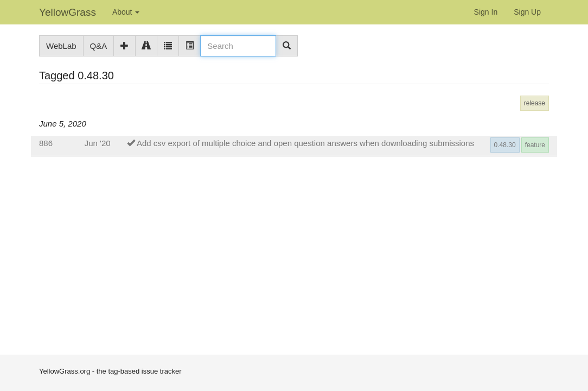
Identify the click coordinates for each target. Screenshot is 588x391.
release (535, 103)
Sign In (486, 12)
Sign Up (527, 12)
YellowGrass (68, 12)
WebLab (61, 46)
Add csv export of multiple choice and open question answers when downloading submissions (305, 143)
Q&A (99, 46)
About (126, 12)
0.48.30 (505, 145)
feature (535, 145)
